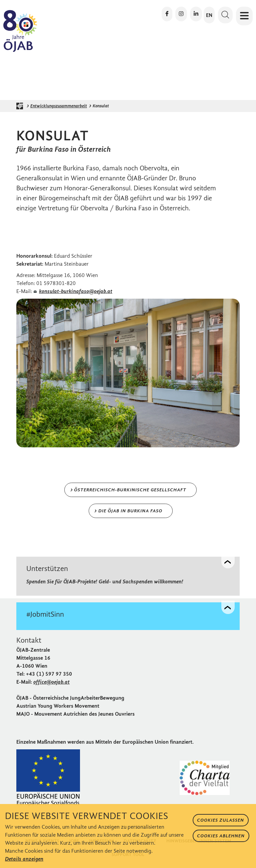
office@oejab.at (51, 682)
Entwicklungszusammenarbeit (59, 106)
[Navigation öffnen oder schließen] (244, 16)
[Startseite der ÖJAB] (21, 106)
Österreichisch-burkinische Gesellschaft (130, 490)
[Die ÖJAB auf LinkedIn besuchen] (196, 14)
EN (209, 15)
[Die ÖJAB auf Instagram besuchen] (181, 14)
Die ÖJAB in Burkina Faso (130, 511)
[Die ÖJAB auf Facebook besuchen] (167, 14)
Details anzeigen (24, 859)
